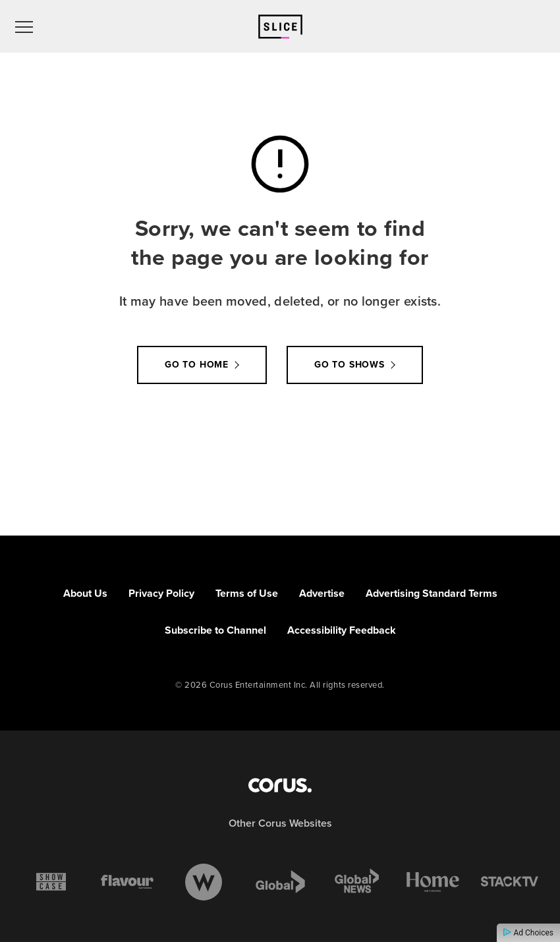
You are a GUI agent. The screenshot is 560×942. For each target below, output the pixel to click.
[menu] (24, 26)
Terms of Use (247, 593)
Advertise (322, 593)
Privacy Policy (161, 593)
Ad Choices (528, 933)
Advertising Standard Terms (432, 593)
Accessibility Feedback (342, 630)
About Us (85, 593)
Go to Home (197, 365)
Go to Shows (350, 365)
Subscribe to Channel (215, 630)
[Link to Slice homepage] (280, 27)
